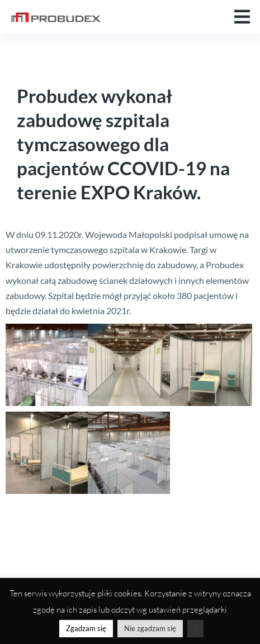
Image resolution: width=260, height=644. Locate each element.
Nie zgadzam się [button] (150, 628)
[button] (242, 17)
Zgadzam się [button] (86, 628)
